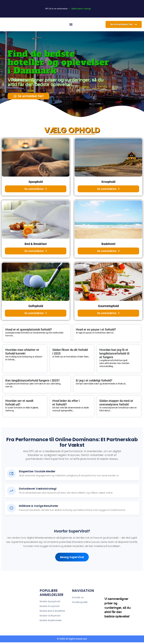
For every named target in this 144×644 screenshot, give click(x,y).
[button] (71, 24)
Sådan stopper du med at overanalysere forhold (116, 404)
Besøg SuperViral (72, 559)
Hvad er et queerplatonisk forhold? (29, 331)
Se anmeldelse (36, 191)
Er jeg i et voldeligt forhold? (94, 382)
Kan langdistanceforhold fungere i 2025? (32, 382)
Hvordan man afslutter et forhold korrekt (22, 353)
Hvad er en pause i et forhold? (96, 331)
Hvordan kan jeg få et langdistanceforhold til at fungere (114, 355)
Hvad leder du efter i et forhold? (66, 404)
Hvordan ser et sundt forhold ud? (19, 404)
